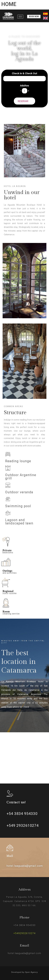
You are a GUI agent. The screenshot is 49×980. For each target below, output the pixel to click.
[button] (34, 17)
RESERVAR (25, 101)
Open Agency (31, 972)
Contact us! (16, 802)
